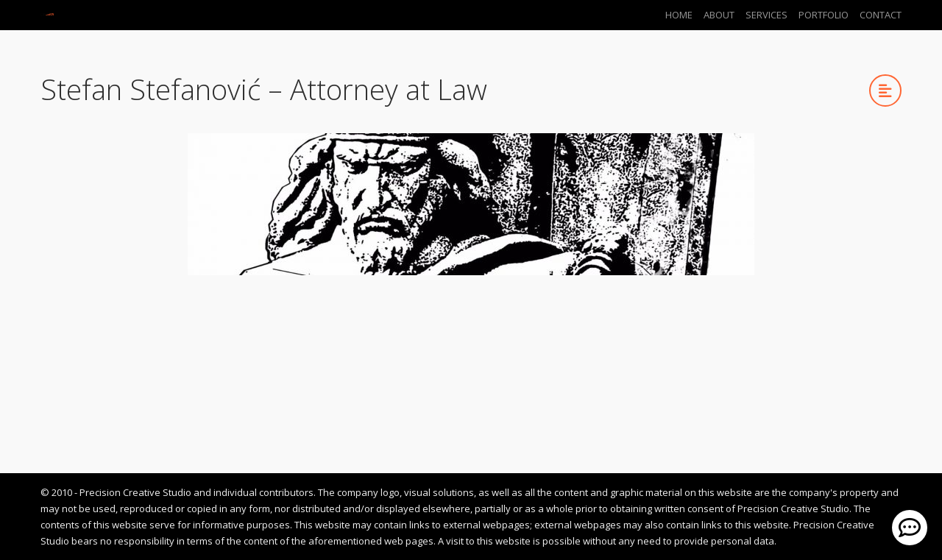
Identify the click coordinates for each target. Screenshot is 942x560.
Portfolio (824, 15)
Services (766, 15)
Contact (881, 15)
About (719, 15)
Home (679, 15)
